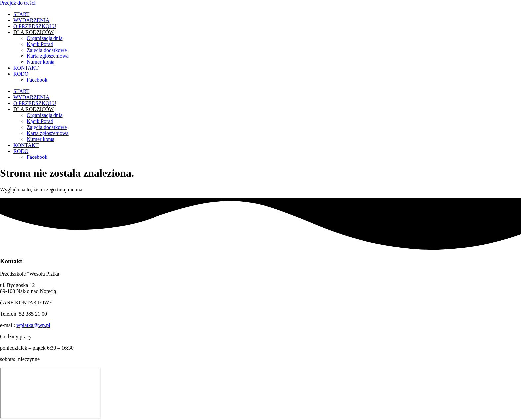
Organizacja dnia (45, 38)
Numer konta (41, 62)
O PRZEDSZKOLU (35, 26)
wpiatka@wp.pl (33, 325)
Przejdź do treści (18, 3)
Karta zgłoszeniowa (48, 56)
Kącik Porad (40, 44)
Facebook (37, 80)
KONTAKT (26, 68)
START (21, 14)
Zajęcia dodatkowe (47, 50)
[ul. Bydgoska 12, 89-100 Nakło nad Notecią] (51, 393)
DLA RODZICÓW (34, 32)
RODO (21, 74)
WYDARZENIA (31, 20)
